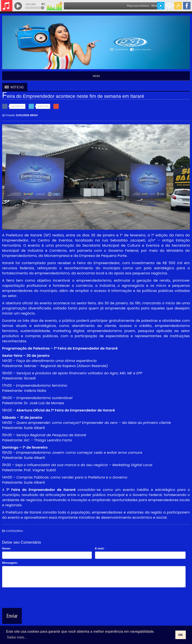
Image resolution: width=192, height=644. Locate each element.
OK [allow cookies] (181, 635)
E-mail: (100, 548)
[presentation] (35, 597)
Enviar (12, 616)
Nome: (7, 548)
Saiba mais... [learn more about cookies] (17, 637)
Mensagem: (10, 563)
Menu (96, 76)
